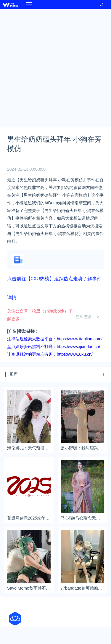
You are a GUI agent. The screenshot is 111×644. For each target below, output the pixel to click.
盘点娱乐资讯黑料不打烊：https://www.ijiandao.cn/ (54, 347)
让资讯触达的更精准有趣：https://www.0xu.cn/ (50, 354)
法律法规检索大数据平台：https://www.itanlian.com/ (55, 339)
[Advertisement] (55, 67)
